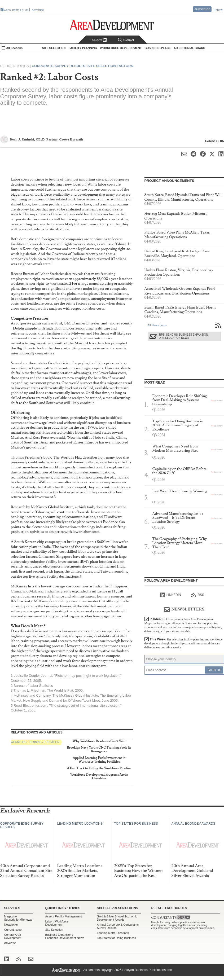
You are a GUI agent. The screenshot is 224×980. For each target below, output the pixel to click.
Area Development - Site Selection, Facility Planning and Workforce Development (112, 25)
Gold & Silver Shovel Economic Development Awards (117, 918)
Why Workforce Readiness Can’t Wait (99, 741)
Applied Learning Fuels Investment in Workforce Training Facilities (99, 760)
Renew (218, 10)
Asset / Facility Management (64, 916)
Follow (99, 40)
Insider (183, 625)
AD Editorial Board (189, 48)
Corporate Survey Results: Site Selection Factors (82, 66)
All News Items (157, 325)
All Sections (15, 48)
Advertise (38, 10)
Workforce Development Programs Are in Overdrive (99, 777)
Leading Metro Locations (113, 933)
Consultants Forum (16, 10)
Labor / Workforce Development (57, 923)
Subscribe (202, 9)
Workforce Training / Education (35, 742)
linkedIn (171, 595)
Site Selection (54, 930)
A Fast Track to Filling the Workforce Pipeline (99, 768)
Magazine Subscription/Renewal (18, 918)
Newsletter (11, 925)
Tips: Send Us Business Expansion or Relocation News (183, 336)
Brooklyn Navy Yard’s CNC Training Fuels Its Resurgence (99, 750)
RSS (198, 595)
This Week (184, 643)
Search (126, 40)
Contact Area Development (13, 936)
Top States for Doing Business (117, 938)
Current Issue (13, 930)
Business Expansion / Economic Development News (65, 936)
